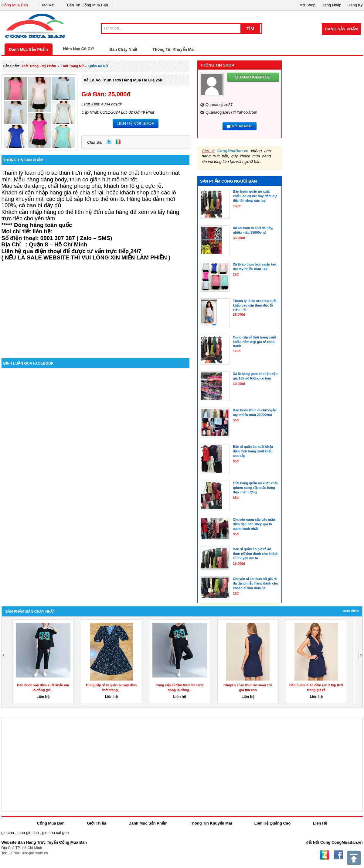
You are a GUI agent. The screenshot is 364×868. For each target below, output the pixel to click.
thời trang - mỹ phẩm (39, 66)
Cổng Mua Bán (15, 5)
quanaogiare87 (219, 105)
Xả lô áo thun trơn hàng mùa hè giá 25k (123, 80)
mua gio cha (28, 833)
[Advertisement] (96, 307)
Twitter (109, 142)
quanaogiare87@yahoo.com (231, 112)
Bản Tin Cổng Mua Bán (88, 5)
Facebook (338, 855)
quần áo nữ (98, 66)
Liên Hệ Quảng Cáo (272, 823)
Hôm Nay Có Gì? (79, 49)
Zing (118, 142)
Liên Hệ (320, 823)
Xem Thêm (351, 611)
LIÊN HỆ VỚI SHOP (136, 123)
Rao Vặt (48, 5)
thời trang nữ (72, 66)
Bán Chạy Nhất (123, 49)
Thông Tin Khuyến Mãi (173, 49)
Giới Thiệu (96, 823)
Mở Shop (307, 5)
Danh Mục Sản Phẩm (29, 49)
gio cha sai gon (55, 833)
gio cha (8, 833)
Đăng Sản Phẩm (341, 29)
